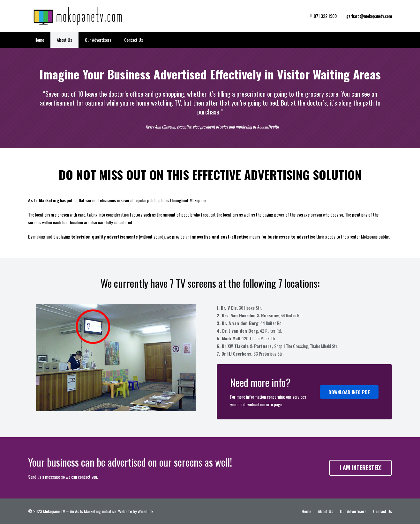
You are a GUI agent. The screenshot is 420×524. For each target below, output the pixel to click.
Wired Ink (145, 511)
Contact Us (382, 511)
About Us (326, 511)
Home (306, 511)
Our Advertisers (353, 511)
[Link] (79, 16)
